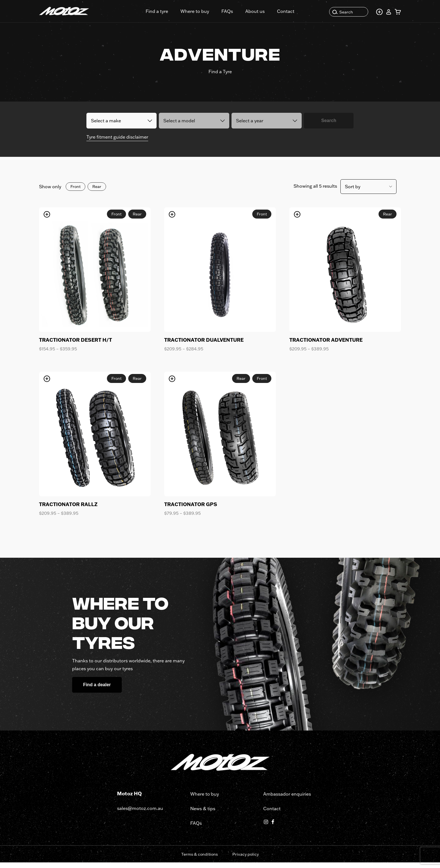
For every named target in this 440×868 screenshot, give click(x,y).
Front (75, 192)
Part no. (226, 98)
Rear (97, 192)
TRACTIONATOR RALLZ (68, 510)
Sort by (353, 192)
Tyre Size (265, 98)
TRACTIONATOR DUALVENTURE (204, 345)
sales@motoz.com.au (140, 814)
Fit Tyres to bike (117, 98)
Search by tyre (177, 98)
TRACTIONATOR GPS (191, 510)
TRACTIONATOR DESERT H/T (75, 345)
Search (343, 12)
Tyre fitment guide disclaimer (117, 143)
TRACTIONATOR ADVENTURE (326, 345)
